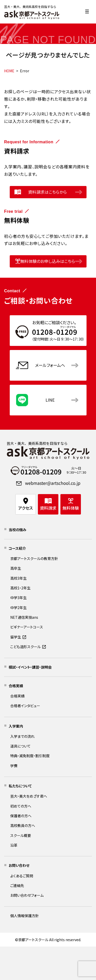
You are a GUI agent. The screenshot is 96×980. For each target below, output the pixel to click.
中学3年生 (18, 598)
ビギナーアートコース (27, 627)
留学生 (16, 637)
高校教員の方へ (23, 825)
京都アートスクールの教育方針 (34, 558)
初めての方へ (21, 806)
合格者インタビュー (25, 706)
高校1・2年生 (20, 588)
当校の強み (18, 530)
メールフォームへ (50, 365)
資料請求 (48, 508)
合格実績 (16, 686)
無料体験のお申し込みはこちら (48, 261)
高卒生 (16, 568)
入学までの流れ (22, 736)
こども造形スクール (25, 647)
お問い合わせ (19, 865)
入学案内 (16, 726)
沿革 (14, 845)
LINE (50, 400)
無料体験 (71, 508)
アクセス (25, 508)
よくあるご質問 (22, 876)
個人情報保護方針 (25, 916)
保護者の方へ (21, 816)
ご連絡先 (17, 885)
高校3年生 (18, 578)
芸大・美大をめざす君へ (29, 796)
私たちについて (20, 786)
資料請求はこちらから (47, 192)
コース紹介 (17, 548)
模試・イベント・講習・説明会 (30, 667)
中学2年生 (18, 608)
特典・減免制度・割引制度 (30, 756)
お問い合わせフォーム (27, 895)
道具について (20, 746)
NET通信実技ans (24, 617)
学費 (14, 766)
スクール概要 (21, 835)
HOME (9, 71)
